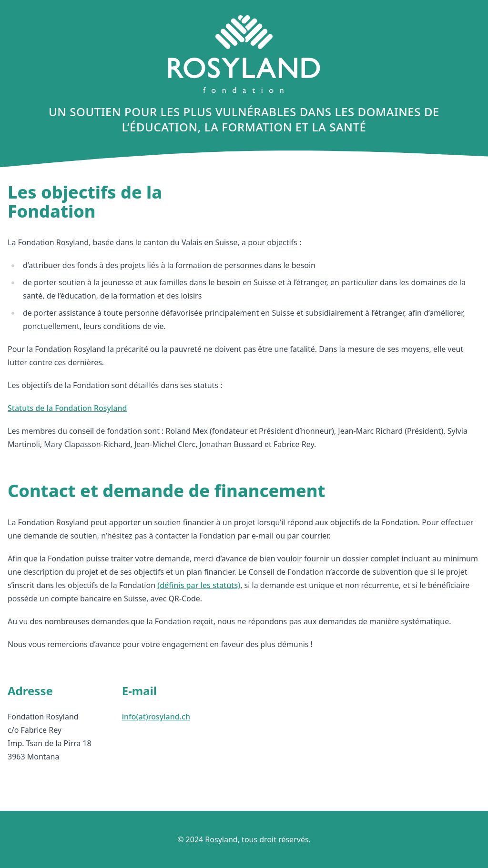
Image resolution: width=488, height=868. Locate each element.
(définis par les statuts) (199, 585)
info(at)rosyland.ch (156, 717)
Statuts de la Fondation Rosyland (67, 408)
